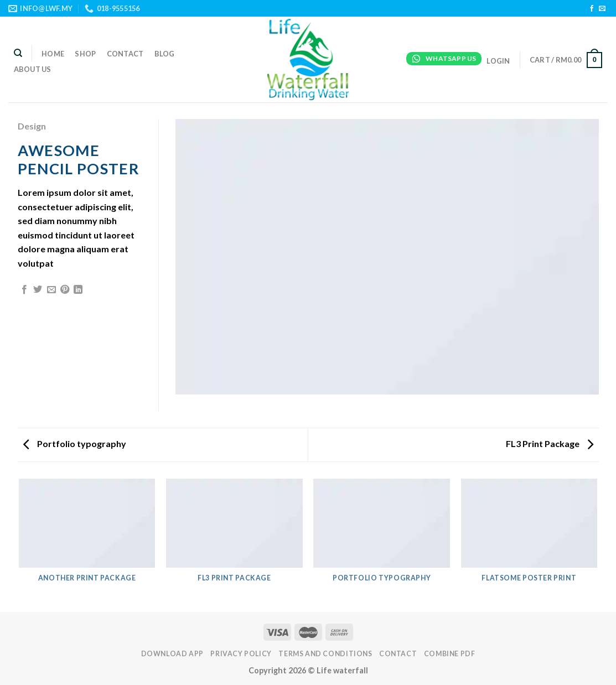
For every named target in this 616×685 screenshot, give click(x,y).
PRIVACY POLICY (241, 654)
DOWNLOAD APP (172, 654)
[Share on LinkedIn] (78, 290)
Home (53, 54)
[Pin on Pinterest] (65, 290)
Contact (125, 54)
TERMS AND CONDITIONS (325, 654)
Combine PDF (450, 654)
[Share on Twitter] (38, 290)
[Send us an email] (602, 9)
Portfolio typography (75, 443)
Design (32, 126)
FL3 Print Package (550, 443)
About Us (33, 69)
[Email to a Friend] (51, 290)
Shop (85, 54)
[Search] (18, 53)
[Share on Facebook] (24, 290)
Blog (165, 54)
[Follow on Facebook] (592, 9)
